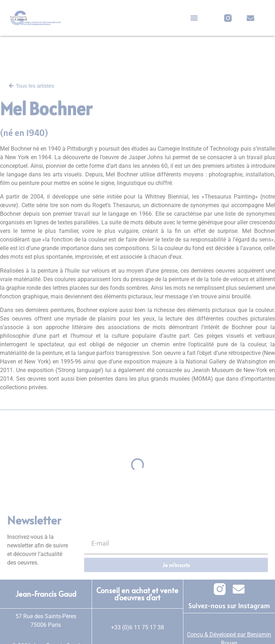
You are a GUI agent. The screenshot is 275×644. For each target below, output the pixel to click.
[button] (194, 18)
